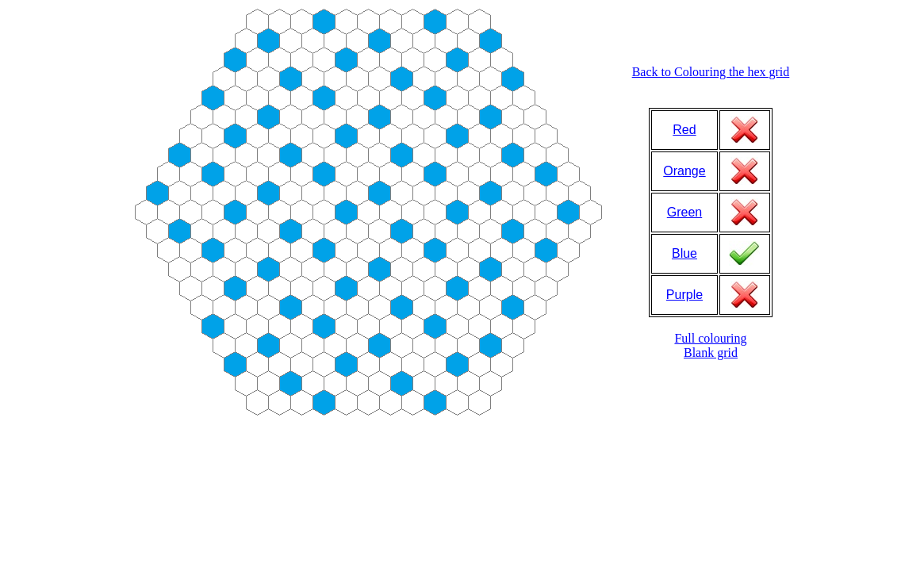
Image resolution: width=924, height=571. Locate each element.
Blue (684, 253)
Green (684, 212)
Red (684, 130)
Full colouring (710, 338)
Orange (684, 171)
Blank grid (711, 353)
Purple (684, 295)
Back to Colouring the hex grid (711, 72)
